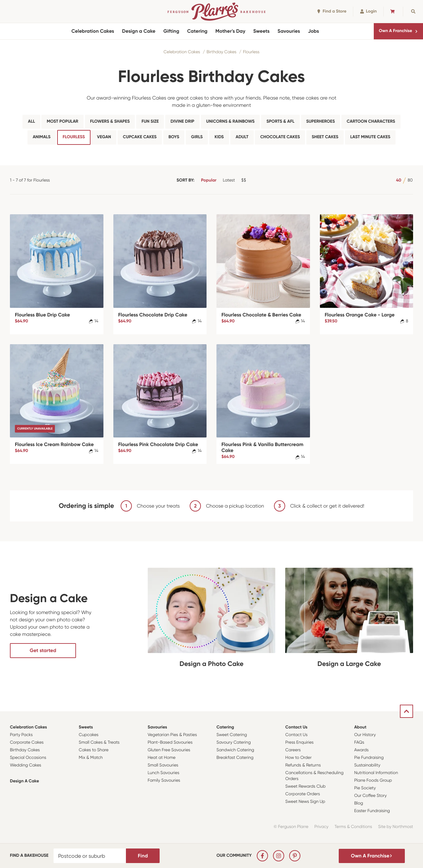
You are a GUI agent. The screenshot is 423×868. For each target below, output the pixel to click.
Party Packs (21, 735)
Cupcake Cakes (140, 137)
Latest (229, 180)
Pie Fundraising (369, 758)
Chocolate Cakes (280, 137)
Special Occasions (28, 758)
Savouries (289, 31)
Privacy (321, 827)
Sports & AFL (280, 122)
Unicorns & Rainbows (231, 122)
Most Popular (62, 122)
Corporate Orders (303, 794)
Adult (242, 137)
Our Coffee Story (371, 796)
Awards (362, 750)
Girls (197, 137)
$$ (244, 180)
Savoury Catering (234, 743)
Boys (174, 137)
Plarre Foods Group (373, 781)
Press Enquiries (299, 743)
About (360, 727)
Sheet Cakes (325, 137)
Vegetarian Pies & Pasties (172, 735)
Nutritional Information (376, 773)
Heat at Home (162, 758)
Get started (43, 650)
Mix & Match (91, 758)
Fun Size (150, 122)
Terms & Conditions (353, 827)
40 (399, 180)
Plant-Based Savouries (170, 743)
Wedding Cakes (26, 765)
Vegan (104, 137)
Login (368, 11)
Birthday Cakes (221, 52)
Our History (365, 735)
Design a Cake (139, 31)
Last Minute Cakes (370, 137)
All (31, 122)
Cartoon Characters (371, 122)
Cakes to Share (94, 750)
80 (410, 180)
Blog (359, 803)
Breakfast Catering (235, 758)
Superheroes (321, 122)
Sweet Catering (232, 735)
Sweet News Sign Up (305, 802)
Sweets (261, 31)
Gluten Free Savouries (169, 750)
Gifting (171, 31)
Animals (42, 137)
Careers (293, 750)
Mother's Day (231, 31)
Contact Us (296, 727)
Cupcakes (89, 735)
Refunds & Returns (303, 765)
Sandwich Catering (235, 750)
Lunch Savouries (164, 773)
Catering (197, 31)
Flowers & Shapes (110, 122)
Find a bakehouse (29, 856)
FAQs (359, 743)
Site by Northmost (396, 827)
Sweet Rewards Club (305, 786)
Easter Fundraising (372, 811)
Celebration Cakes (93, 31)
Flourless (251, 52)
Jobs (314, 31)
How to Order (298, 758)
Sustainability (367, 765)
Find (143, 856)
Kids (219, 137)
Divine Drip (182, 122)
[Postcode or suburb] (90, 856)
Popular (209, 180)
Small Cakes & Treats (99, 743)
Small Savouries (163, 765)
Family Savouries (164, 781)
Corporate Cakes (27, 743)
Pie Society (365, 788)
